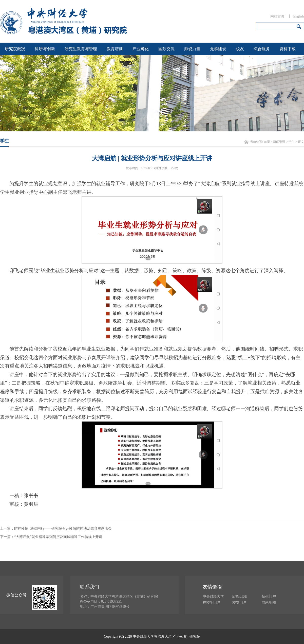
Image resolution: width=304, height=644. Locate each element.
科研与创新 (45, 49)
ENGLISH (240, 596)
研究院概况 (15, 49)
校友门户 (239, 603)
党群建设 (218, 49)
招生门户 (269, 596)
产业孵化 (141, 49)
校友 (240, 49)
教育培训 (115, 49)
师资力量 (192, 49)
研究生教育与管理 (81, 49)
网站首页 (277, 16)
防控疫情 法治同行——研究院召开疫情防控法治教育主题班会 (63, 528)
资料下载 (288, 49)
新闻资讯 (279, 142)
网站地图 (269, 603)
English (299, 16)
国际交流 (166, 49)
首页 (267, 142)
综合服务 (262, 49)
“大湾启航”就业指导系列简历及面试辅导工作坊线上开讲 (58, 537)
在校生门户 (212, 603)
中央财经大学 (213, 596)
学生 (292, 142)
